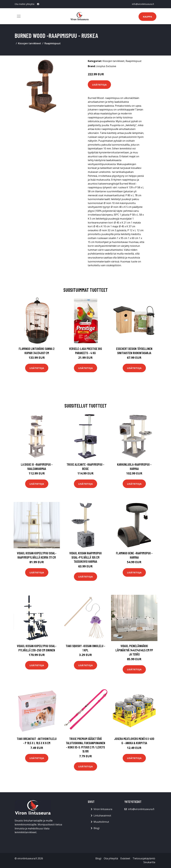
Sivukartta (149, 862)
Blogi (97, 828)
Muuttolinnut (101, 822)
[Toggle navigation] (19, 16)
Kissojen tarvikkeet (30, 43)
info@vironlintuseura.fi (143, 4)
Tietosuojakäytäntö (144, 858)
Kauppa (147, 17)
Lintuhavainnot (102, 816)
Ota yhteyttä (111, 858)
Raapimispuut (53, 43)
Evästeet (125, 858)
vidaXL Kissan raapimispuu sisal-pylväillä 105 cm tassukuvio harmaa (85, 557)
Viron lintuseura (103, 809)
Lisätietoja (99, 85)
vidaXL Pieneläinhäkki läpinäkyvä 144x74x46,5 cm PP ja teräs (134, 650)
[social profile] (38, 4)
